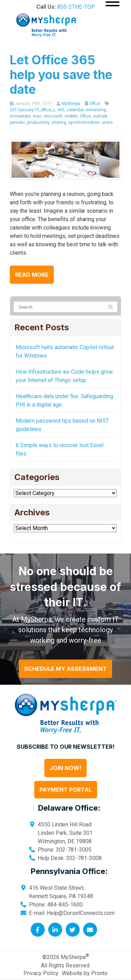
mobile (71, 116)
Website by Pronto (85, 973)
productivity (38, 122)
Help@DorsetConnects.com (81, 913)
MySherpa (71, 104)
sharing (59, 122)
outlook (100, 116)
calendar (75, 110)
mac (37, 116)
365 (61, 110)
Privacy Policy (41, 973)
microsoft (53, 116)
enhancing (96, 110)
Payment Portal (66, 790)
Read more (32, 275)
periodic (17, 122)
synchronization (84, 122)
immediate (20, 116)
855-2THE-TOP (76, 7)
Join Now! (65, 768)
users (107, 122)
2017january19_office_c (32, 110)
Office (95, 104)
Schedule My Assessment (65, 669)
